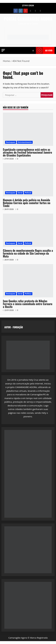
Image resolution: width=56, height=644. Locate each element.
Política (28, 294)
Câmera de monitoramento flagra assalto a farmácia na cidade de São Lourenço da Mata (28, 253)
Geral (20, 193)
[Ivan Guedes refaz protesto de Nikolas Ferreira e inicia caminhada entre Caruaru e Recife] (28, 281)
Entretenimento (25, 142)
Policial (28, 193)
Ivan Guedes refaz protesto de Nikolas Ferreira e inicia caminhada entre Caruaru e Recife (28, 304)
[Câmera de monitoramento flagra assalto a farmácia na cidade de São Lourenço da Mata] (28, 230)
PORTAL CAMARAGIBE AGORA (28, 19)
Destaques (11, 142)
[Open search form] (33, 50)
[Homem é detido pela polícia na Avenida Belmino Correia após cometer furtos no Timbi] (28, 180)
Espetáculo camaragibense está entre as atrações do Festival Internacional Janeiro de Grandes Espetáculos (27, 152)
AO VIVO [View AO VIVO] (44, 50)
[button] (3, 50)
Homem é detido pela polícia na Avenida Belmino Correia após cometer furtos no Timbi (27, 203)
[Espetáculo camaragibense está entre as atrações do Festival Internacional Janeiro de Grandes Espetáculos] (28, 129)
